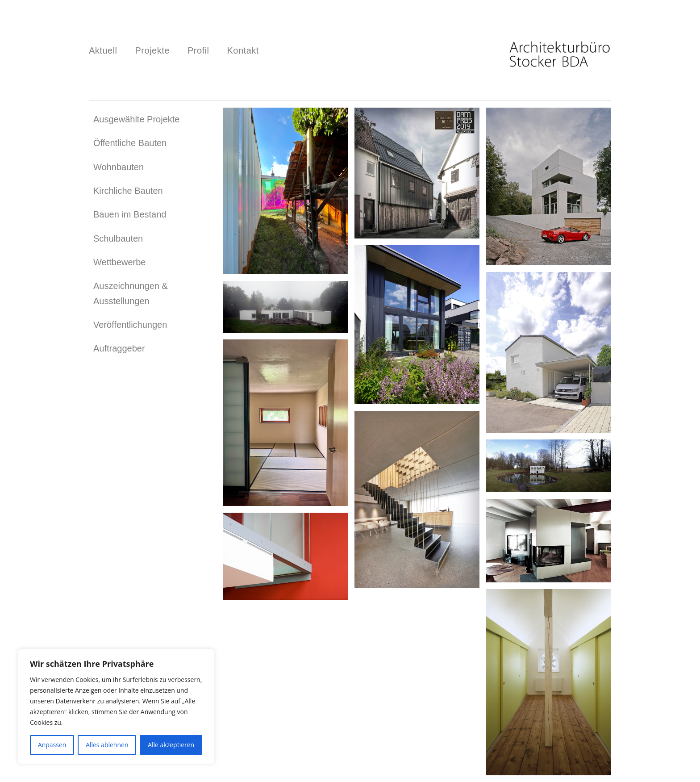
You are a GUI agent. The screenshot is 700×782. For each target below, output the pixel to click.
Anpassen (52, 745)
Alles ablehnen (107, 745)
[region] (116, 707)
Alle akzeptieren (171, 745)
